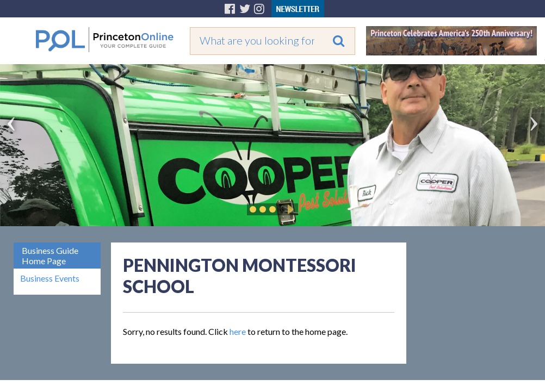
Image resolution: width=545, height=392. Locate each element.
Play (289, 209)
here (238, 331)
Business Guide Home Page (50, 256)
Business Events (50, 278)
